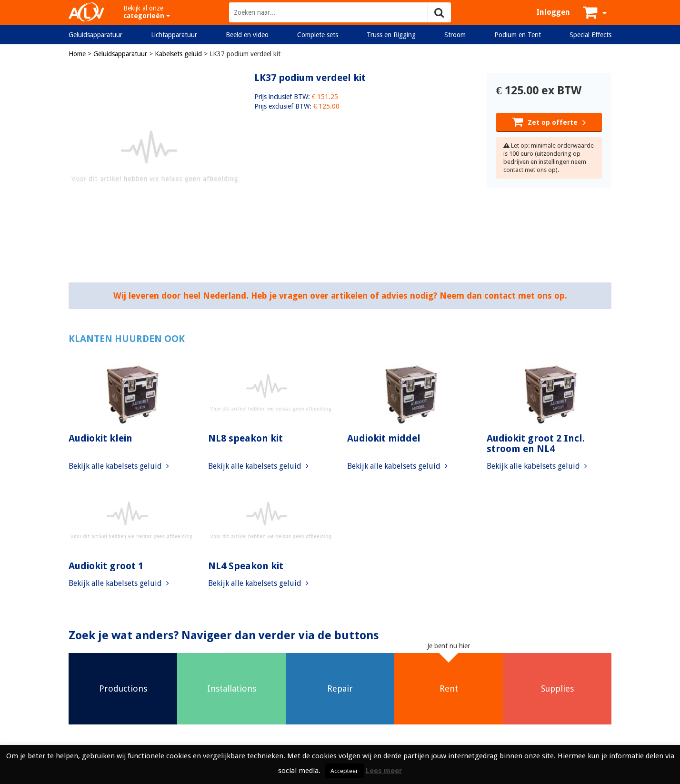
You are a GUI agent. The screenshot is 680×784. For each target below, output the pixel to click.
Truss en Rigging (391, 35)
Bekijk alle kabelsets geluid (119, 466)
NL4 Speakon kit (246, 566)
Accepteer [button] (344, 771)
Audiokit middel (384, 438)
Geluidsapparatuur (95, 35)
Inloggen (553, 12)
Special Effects (590, 35)
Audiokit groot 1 (106, 566)
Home (77, 54)
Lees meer (384, 771)
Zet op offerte (549, 121)
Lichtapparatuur (174, 35)
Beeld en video (247, 35)
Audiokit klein (100, 438)
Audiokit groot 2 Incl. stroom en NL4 (536, 443)
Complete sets (318, 35)
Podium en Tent (518, 35)
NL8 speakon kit (245, 438)
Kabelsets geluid (178, 54)
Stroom (455, 35)
